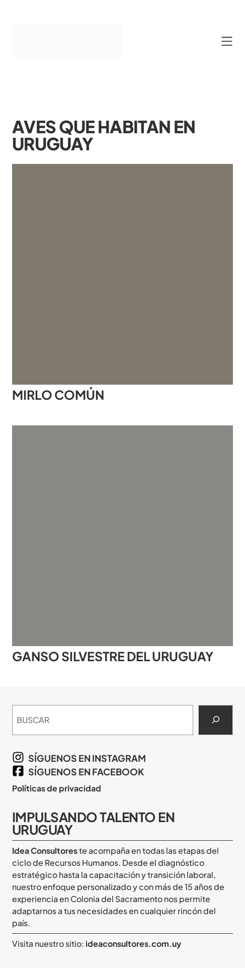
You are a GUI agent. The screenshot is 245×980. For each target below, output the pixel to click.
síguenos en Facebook (86, 772)
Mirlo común (58, 395)
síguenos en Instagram (87, 758)
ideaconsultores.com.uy (133, 944)
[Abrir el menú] (227, 41)
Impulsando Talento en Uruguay (93, 823)
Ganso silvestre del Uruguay (113, 656)
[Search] (216, 720)
